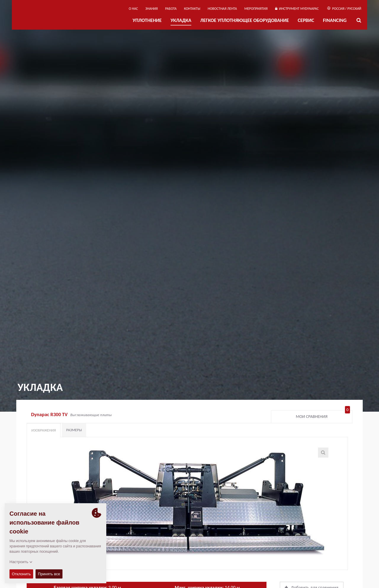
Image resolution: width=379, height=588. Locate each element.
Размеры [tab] (74, 430)
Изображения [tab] (44, 430)
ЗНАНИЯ (152, 9)
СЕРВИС (306, 20)
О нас (133, 9)
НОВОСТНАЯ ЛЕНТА (223, 9)
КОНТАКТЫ (192, 9)
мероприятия (256, 9)
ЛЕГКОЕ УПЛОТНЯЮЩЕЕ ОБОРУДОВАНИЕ (244, 20)
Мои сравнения (323, 415)
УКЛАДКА (181, 20)
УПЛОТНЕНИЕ (147, 20)
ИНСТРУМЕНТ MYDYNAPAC (297, 9)
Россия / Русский (344, 9)
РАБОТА (171, 9)
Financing (335, 20)
